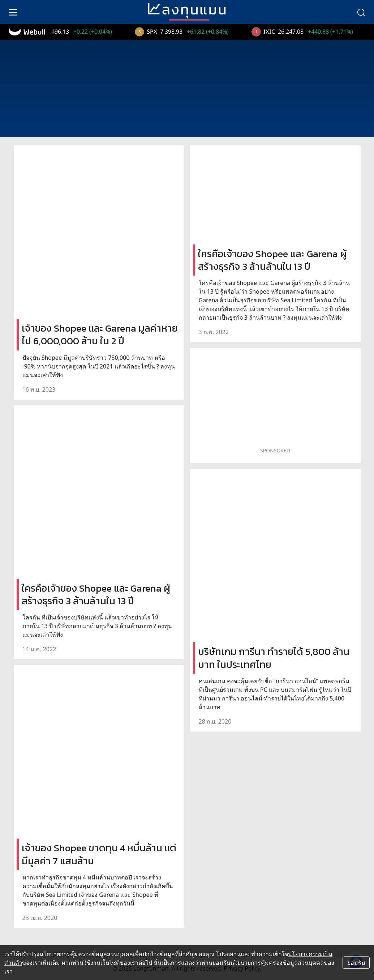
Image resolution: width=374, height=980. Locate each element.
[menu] (13, 12)
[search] (361, 12)
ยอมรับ (356, 963)
